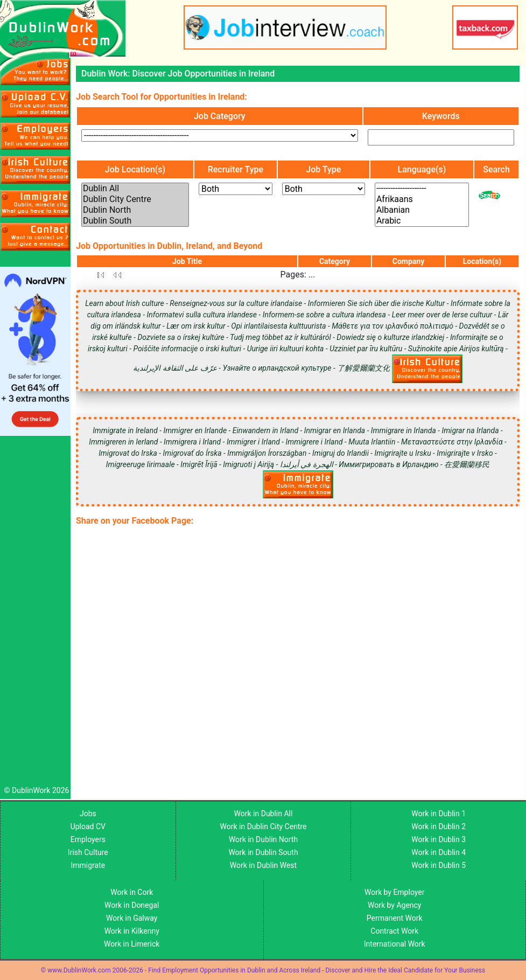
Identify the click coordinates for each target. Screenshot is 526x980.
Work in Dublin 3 (439, 839)
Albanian (422, 210)
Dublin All (135, 189)
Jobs (88, 814)
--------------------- (422, 189)
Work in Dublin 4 (439, 852)
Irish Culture (88, 852)
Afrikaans (422, 199)
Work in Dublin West (263, 865)
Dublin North (135, 210)
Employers (88, 839)
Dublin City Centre (135, 199)
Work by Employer (394, 892)
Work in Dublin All (264, 814)
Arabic (422, 221)
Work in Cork (132, 892)
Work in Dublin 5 (439, 865)
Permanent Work (395, 918)
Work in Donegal (132, 905)
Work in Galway (132, 918)
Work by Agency (395, 905)
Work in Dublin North (263, 839)
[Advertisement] (35, 614)
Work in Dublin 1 (439, 814)
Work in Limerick (132, 944)
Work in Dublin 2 (439, 826)
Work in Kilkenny (132, 931)
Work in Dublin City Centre (264, 826)
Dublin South (135, 221)
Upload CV (88, 826)
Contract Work (394, 931)
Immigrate (88, 865)
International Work (395, 944)
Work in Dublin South (263, 852)
